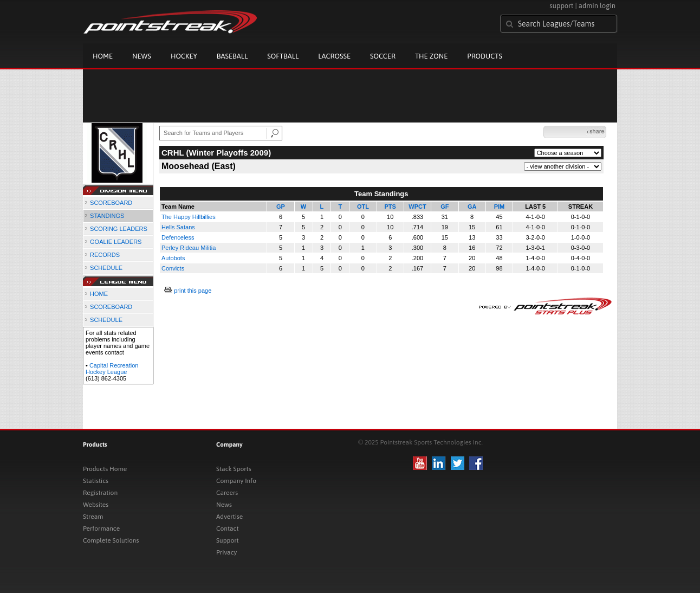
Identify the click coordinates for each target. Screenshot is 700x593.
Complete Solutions (111, 540)
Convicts (173, 268)
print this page (193, 291)
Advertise (229, 517)
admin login (597, 6)
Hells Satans (178, 227)
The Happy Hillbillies (189, 217)
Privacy (226, 552)
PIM (500, 207)
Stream (93, 517)
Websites (96, 505)
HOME (99, 294)
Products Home (105, 469)
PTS (390, 207)
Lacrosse (334, 56)
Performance (101, 528)
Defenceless (178, 237)
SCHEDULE (106, 268)
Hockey (184, 56)
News (142, 56)
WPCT (417, 207)
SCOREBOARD (111, 203)
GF (445, 207)
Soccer (383, 56)
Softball (283, 56)
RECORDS (105, 255)
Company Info (236, 481)
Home (103, 56)
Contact (228, 528)
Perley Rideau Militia (189, 248)
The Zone (431, 56)
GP (281, 207)
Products (485, 56)
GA (472, 207)
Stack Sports (234, 469)
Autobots (173, 258)
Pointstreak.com (170, 23)
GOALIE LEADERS (116, 242)
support (561, 6)
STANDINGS (107, 216)
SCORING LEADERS (119, 229)
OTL (363, 207)
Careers (227, 493)
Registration (100, 493)
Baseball (232, 56)
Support (228, 540)
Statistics (96, 481)
